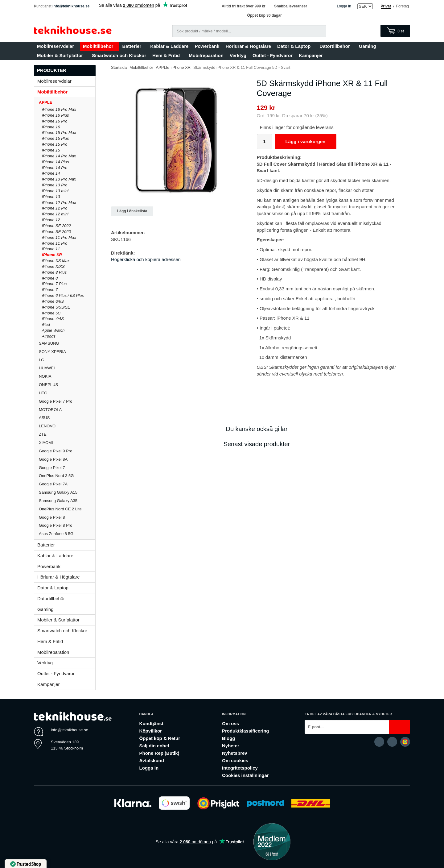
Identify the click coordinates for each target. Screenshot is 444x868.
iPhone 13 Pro (55, 185)
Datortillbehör (336, 46)
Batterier (133, 46)
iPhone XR (52, 255)
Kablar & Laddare (169, 46)
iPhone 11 (51, 249)
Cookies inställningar (245, 775)
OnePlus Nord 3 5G (56, 476)
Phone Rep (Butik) (159, 753)
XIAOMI (67, 443)
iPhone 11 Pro (55, 243)
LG (41, 360)
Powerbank (207, 46)
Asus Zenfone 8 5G (56, 534)
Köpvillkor (151, 731)
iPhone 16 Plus (55, 115)
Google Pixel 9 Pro (55, 451)
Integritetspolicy (240, 768)
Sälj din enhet (154, 746)
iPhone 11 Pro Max (59, 237)
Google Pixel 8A (53, 459)
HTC (43, 393)
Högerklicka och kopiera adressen (146, 259)
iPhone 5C (51, 313)
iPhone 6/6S (53, 301)
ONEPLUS (67, 385)
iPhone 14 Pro (55, 168)
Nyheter (231, 746)
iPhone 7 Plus (54, 284)
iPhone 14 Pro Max (59, 156)
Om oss (230, 723)
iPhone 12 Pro (55, 208)
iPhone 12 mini (55, 214)
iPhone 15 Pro (55, 144)
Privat (386, 6)
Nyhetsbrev (235, 753)
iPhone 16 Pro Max (59, 109)
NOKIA (45, 376)
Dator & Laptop (295, 46)
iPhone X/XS (53, 266)
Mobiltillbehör (99, 46)
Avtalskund (152, 760)
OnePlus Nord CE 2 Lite (60, 509)
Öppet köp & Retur (160, 738)
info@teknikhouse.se (71, 6)
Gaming (369, 46)
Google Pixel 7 (52, 468)
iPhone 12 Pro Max (59, 203)
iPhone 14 (51, 173)
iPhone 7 (50, 290)
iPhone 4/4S (53, 319)
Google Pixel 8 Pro (55, 525)
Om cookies (235, 760)
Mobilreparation (206, 55)
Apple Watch (53, 330)
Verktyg (238, 55)
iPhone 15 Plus (55, 138)
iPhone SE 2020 (56, 232)
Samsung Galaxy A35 (58, 501)
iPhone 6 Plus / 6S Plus (63, 295)
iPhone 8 (50, 278)
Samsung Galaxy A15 (58, 492)
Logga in (344, 6)
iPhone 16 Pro (55, 121)
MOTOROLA (67, 410)
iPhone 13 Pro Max (59, 179)
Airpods (49, 336)
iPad (46, 324)
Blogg (229, 738)
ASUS (44, 418)
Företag (403, 6)
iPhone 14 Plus (55, 162)
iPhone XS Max (56, 261)
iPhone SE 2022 (56, 226)
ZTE (43, 434)
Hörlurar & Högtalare (248, 46)
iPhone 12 (51, 220)
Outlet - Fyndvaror (273, 55)
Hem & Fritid (167, 55)
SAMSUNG (67, 343)
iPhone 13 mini (55, 191)
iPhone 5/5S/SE (56, 307)
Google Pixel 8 (52, 517)
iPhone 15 (51, 150)
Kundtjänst (151, 723)
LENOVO (47, 426)
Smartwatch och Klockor (119, 55)
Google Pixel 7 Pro (55, 401)
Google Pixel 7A (53, 484)
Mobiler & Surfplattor (61, 55)
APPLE (67, 102)
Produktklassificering (246, 731)
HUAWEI (47, 368)
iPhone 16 (51, 127)
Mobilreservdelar (57, 46)
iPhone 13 (51, 197)
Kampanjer (311, 55)
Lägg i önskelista (132, 211)
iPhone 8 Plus (54, 272)
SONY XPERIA (52, 352)
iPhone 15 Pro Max (59, 133)
